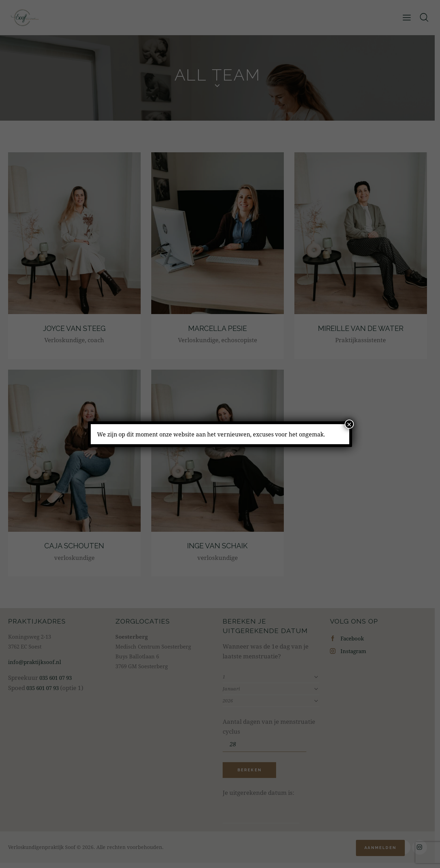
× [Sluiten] (349, 424)
